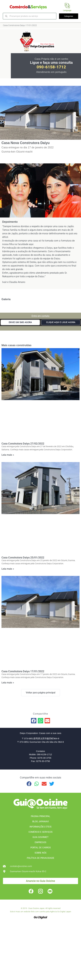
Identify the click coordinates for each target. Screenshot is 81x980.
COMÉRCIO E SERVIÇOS (40, 832)
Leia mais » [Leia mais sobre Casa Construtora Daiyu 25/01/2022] (8, 569)
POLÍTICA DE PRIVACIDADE (41, 858)
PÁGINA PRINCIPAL (40, 816)
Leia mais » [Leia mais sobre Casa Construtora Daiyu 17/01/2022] (8, 683)
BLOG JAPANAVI (41, 822)
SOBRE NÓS (40, 853)
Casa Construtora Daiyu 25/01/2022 (23, 557)
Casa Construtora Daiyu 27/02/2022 (23, 444)
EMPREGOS (40, 842)
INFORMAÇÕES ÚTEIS (40, 827)
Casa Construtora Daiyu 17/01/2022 (23, 671)
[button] (34, 721)
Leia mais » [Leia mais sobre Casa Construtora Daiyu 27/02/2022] (8, 455)
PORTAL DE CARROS (41, 848)
